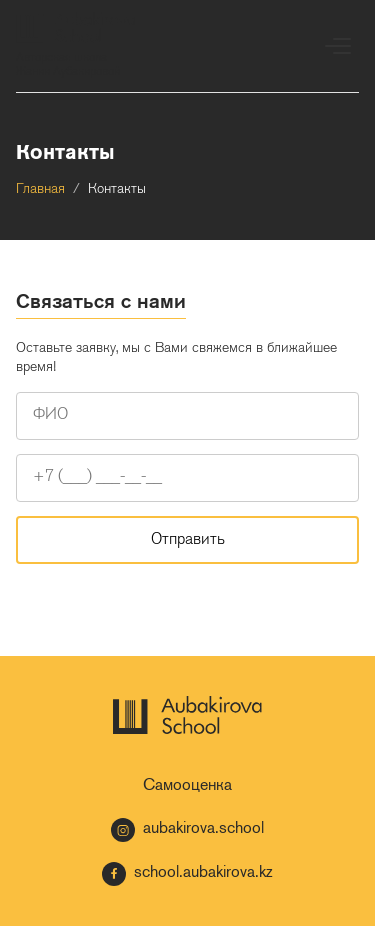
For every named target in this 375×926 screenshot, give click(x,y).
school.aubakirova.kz (187, 874)
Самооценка (187, 786)
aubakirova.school (187, 830)
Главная (40, 189)
